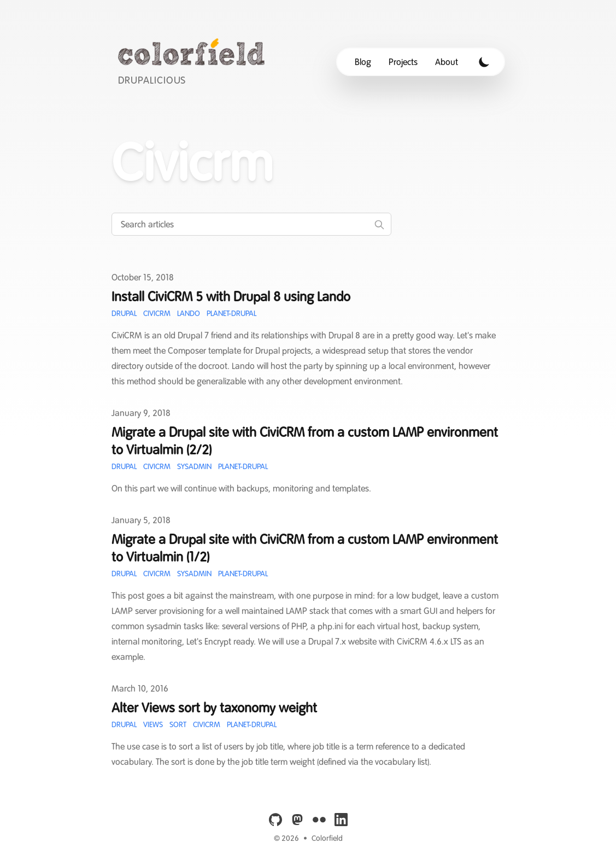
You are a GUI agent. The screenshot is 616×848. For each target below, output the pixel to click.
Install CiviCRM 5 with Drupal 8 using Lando (231, 297)
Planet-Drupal (231, 313)
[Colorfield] (194, 62)
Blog (363, 62)
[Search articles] (251, 224)
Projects (403, 62)
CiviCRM (157, 313)
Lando (189, 313)
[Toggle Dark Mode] (484, 62)
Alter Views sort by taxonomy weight (214, 708)
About (447, 62)
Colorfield (327, 838)
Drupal (124, 313)
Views (153, 724)
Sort (178, 724)
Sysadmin (194, 466)
